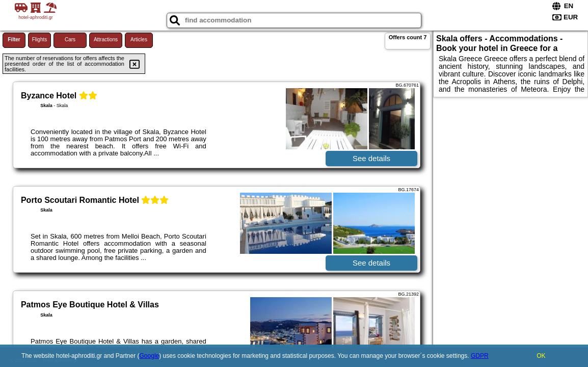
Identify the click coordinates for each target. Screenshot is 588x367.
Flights (39, 40)
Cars (70, 40)
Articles (139, 40)
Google (150, 356)
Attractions (106, 40)
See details (371, 158)
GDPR (480, 356)
